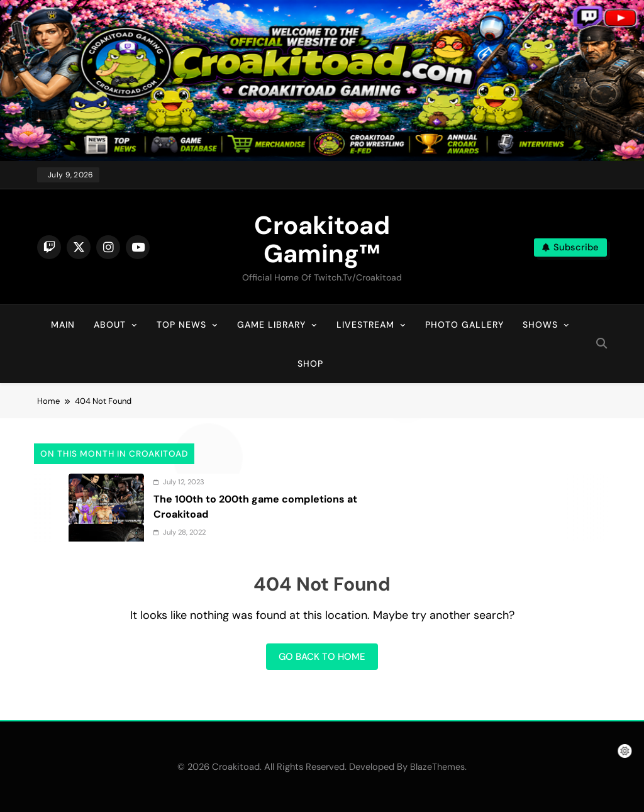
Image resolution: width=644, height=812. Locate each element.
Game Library (271, 325)
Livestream (365, 325)
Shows (540, 325)
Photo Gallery (464, 325)
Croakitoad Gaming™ (322, 239)
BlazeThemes (437, 767)
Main (63, 325)
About (110, 325)
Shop (310, 364)
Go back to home (322, 657)
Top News (181, 325)
